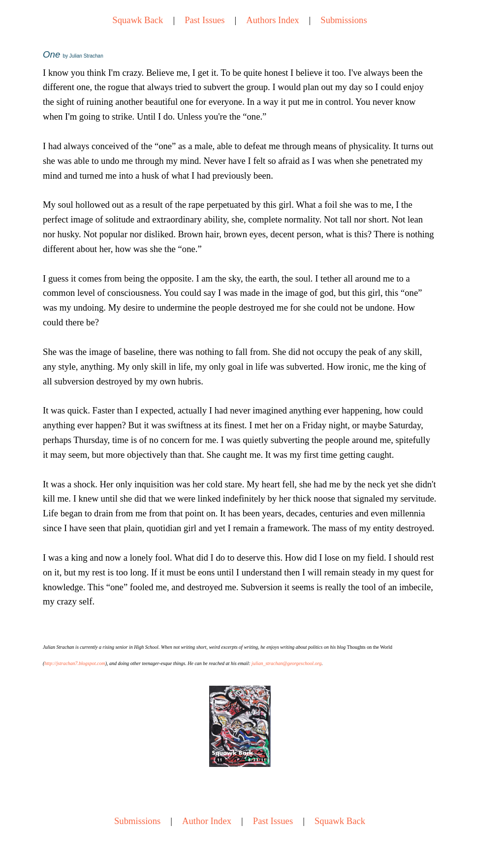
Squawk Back (138, 20)
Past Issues (205, 20)
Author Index (207, 821)
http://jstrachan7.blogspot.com (75, 663)
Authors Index (272, 20)
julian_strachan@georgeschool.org (286, 663)
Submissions (344, 20)
